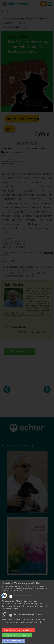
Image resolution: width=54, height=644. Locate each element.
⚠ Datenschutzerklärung (14, 641)
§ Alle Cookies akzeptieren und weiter (19, 630)
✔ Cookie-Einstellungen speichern (17, 635)
